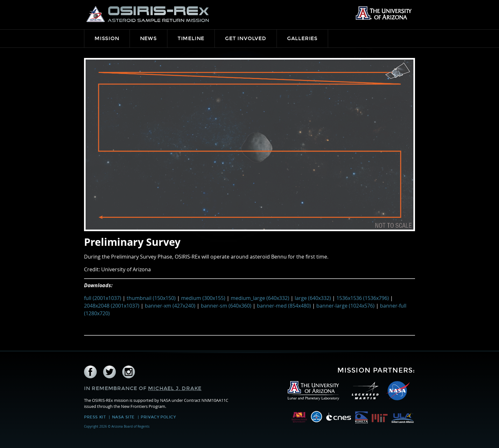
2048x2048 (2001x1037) (112, 306)
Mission (107, 38)
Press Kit (95, 417)
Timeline (191, 38)
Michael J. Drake (175, 388)
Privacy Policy (158, 417)
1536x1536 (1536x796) (363, 298)
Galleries (302, 38)
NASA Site (123, 417)
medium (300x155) (203, 298)
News (148, 38)
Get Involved (246, 38)
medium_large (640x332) (260, 298)
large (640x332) (313, 298)
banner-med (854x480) (284, 306)
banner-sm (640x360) (226, 306)
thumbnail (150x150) (151, 298)
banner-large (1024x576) (345, 306)
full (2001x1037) (103, 298)
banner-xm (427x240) (170, 306)
